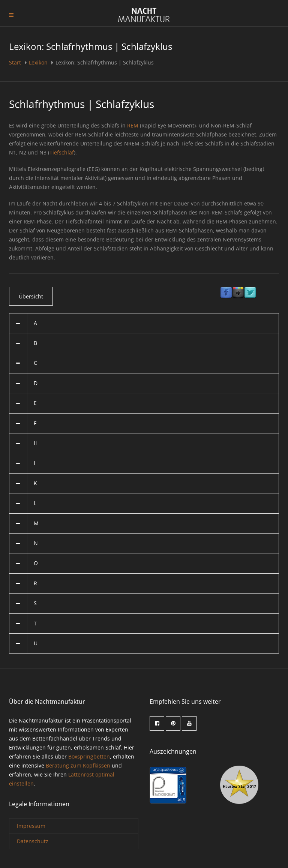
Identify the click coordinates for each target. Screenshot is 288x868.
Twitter (250, 293)
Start (16, 62)
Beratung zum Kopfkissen (78, 765)
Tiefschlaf (62, 152)
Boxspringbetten (89, 756)
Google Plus (238, 293)
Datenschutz (33, 841)
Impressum (31, 826)
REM (133, 125)
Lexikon (38, 62)
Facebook (226, 293)
